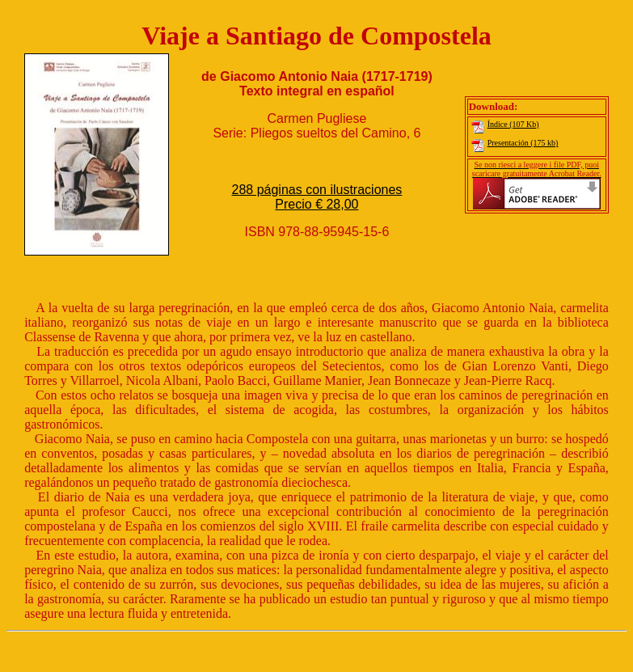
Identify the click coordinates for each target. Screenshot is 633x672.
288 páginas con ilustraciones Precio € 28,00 (317, 197)
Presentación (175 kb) (514, 143)
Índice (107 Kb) (504, 124)
